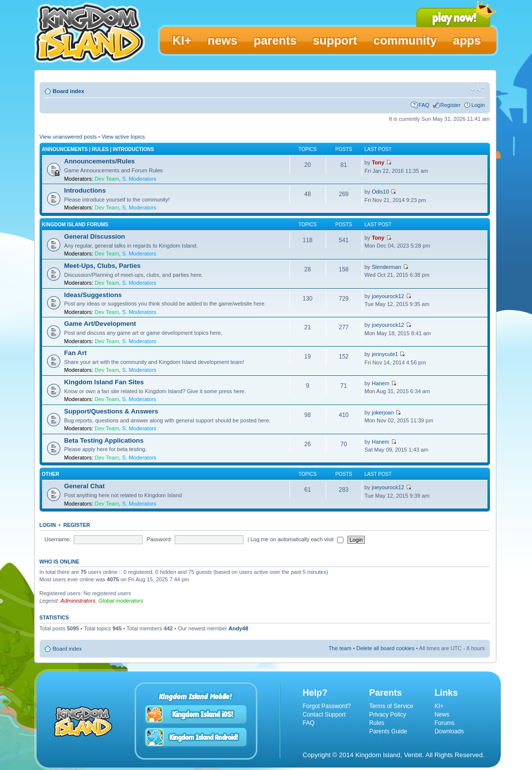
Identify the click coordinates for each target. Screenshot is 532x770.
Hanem (380, 383)
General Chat (85, 486)
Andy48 (239, 628)
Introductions (85, 190)
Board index (69, 91)
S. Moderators (139, 179)
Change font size (478, 89)
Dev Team (107, 179)
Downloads (449, 731)
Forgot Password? (327, 706)
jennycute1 (385, 354)
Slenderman (386, 267)
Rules (377, 723)
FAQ (424, 105)
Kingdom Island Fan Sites (104, 382)
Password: (159, 539)
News (442, 715)
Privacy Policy (388, 715)
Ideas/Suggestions (93, 295)
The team (340, 648)
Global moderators (121, 601)
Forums (445, 723)
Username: (58, 539)
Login (478, 105)
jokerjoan (383, 412)
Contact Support (324, 715)
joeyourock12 (388, 296)
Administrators (78, 601)
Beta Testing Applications (104, 440)
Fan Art (76, 353)
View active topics (123, 137)
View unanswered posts (68, 137)
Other (51, 474)
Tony (378, 162)
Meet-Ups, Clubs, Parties (103, 266)
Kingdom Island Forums (75, 225)
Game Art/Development (100, 324)
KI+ (439, 706)
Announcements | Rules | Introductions (98, 149)
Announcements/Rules (100, 161)
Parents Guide (388, 731)
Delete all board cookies (385, 648)
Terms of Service (391, 706)
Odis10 (380, 192)
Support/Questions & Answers (111, 411)
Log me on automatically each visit (297, 539)
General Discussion (95, 236)
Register (451, 105)
